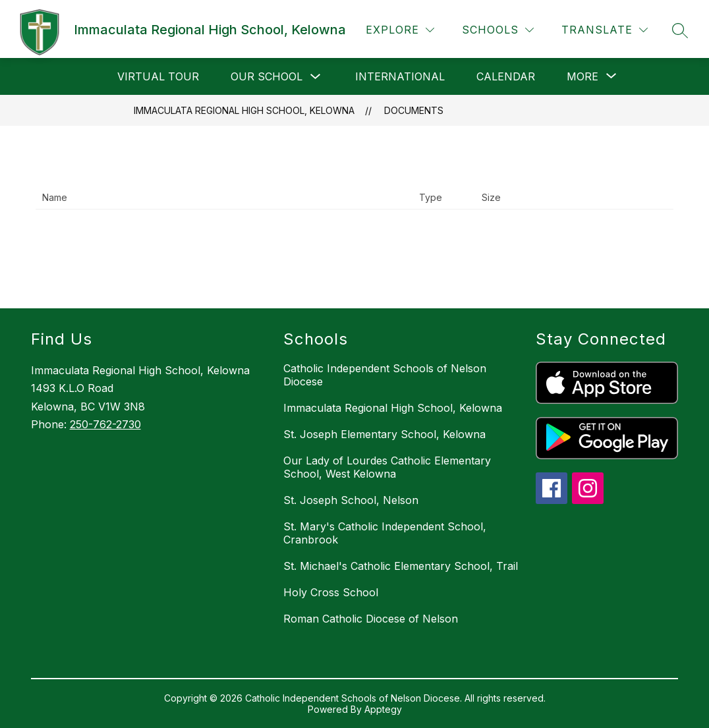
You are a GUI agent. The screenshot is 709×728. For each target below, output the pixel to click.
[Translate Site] (605, 30)
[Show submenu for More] (582, 76)
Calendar (506, 76)
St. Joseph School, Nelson (351, 500)
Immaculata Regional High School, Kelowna (244, 110)
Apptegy (383, 709)
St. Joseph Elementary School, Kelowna (384, 434)
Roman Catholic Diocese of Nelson (371, 619)
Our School (267, 76)
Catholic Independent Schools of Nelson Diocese (385, 375)
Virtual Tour (158, 76)
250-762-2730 (105, 424)
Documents (414, 110)
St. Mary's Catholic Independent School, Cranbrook (385, 533)
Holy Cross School (331, 592)
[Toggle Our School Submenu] (316, 77)
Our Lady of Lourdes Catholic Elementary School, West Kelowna (387, 467)
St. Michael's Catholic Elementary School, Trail (401, 566)
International (400, 76)
